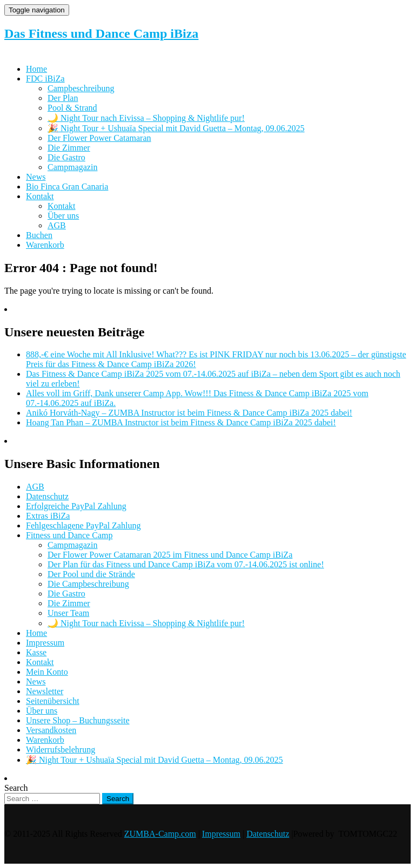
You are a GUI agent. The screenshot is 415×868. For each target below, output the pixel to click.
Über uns (63, 216)
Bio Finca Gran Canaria (67, 187)
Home (36, 69)
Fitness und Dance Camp (69, 535)
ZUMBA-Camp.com (160, 834)
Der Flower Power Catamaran (99, 138)
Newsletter (45, 691)
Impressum (45, 643)
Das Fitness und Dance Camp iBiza (101, 33)
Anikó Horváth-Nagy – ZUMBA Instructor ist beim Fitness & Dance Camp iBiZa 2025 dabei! (189, 413)
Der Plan (63, 98)
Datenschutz (47, 496)
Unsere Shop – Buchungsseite (78, 720)
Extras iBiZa (48, 516)
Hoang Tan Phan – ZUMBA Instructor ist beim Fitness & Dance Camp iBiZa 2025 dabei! (181, 422)
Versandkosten (51, 730)
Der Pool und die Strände (91, 574)
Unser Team (68, 613)
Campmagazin (72, 167)
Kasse (36, 652)
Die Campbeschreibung (88, 584)
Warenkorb (45, 245)
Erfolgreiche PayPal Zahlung (76, 506)
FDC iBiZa (45, 79)
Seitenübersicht (53, 701)
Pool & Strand (72, 108)
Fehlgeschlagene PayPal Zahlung (83, 525)
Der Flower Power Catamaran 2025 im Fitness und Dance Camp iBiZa (170, 555)
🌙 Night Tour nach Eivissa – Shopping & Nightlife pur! (146, 118)
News (36, 177)
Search (16, 788)
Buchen (39, 235)
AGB (57, 225)
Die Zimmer (69, 148)
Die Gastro (66, 157)
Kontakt (40, 196)
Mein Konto (47, 672)
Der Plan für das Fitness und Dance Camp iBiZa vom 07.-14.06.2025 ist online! (186, 564)
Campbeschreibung (81, 88)
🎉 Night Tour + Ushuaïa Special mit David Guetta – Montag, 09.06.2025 (176, 128)
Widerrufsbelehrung (61, 750)
